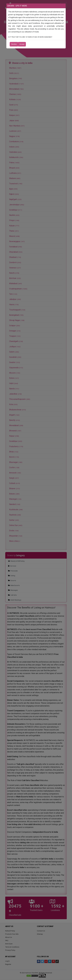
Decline (14, 44)
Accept (22, 44)
